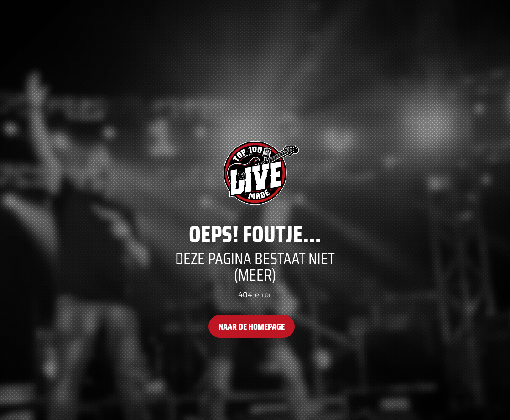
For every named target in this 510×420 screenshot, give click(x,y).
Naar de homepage (252, 326)
